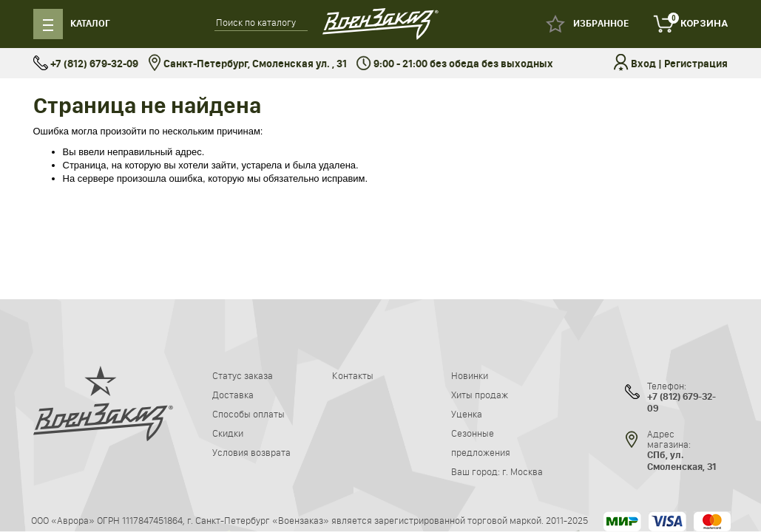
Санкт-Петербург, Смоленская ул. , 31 (247, 64)
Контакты (353, 375)
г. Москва (522, 471)
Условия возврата (251, 452)
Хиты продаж (480, 395)
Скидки (228, 433)
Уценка (467, 414)
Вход (643, 64)
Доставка (233, 395)
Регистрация (696, 64)
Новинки (470, 375)
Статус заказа (243, 375)
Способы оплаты (248, 414)
